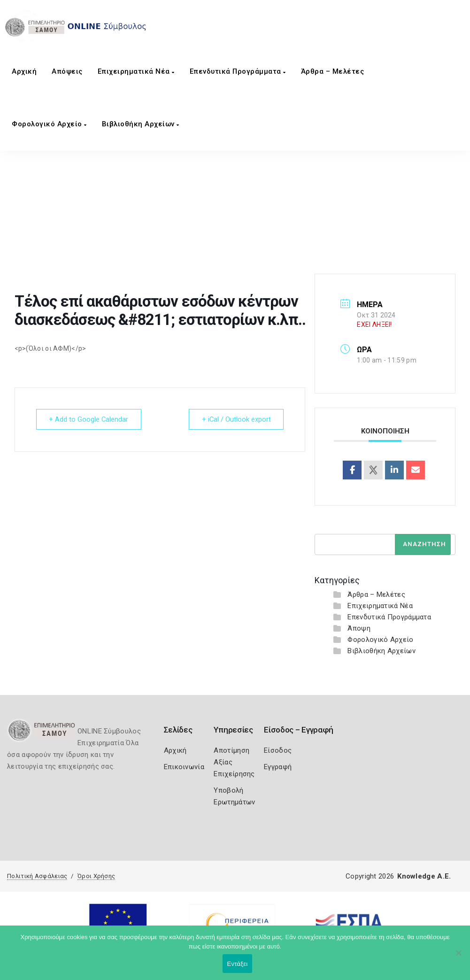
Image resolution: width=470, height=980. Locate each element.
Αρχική (24, 71)
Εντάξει (238, 964)
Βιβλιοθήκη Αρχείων (141, 124)
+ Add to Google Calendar (90, 419)
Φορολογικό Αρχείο (49, 124)
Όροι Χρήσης (96, 876)
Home (92, 233)
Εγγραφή (278, 767)
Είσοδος (278, 750)
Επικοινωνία (184, 767)
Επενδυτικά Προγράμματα (238, 71)
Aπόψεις (67, 71)
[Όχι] (458, 957)
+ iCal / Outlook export (235, 419)
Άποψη (359, 628)
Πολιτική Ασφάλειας (37, 876)
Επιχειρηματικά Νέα (136, 71)
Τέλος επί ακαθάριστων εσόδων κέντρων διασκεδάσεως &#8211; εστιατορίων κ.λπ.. (244, 233)
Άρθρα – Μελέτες (333, 71)
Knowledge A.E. (424, 876)
